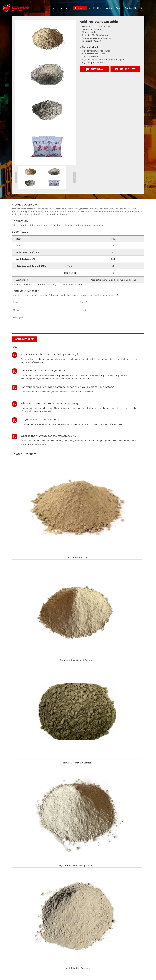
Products (80, 8)
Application (95, 8)
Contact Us (131, 8)
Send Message (24, 339)
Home (54, 8)
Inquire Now (125, 69)
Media (109, 8)
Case (118, 8)
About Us (66, 8)
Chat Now (94, 69)
